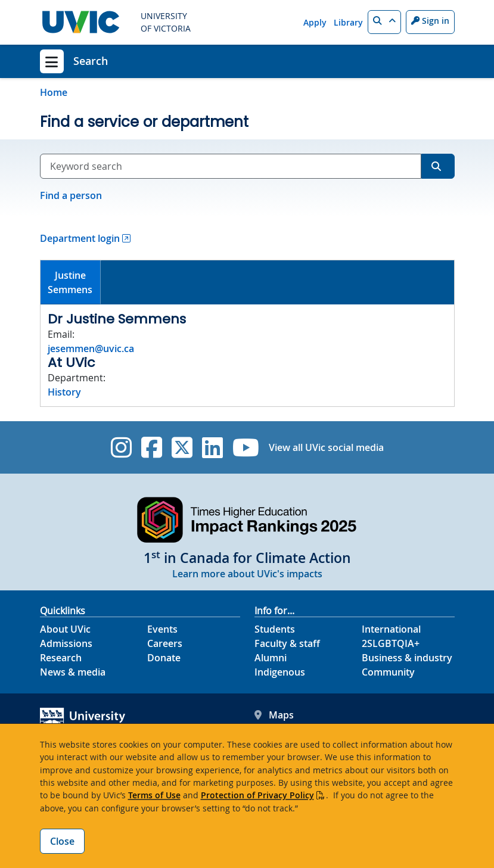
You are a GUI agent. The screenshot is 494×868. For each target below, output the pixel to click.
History (64, 392)
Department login (80, 238)
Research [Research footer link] (61, 658)
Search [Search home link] (91, 61)
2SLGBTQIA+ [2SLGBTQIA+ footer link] (391, 643)
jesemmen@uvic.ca (91, 349)
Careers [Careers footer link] (165, 643)
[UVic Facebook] (152, 447)
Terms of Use (154, 795)
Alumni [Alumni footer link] (271, 658)
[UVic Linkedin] (212, 447)
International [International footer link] (391, 629)
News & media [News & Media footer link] (73, 672)
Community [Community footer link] (388, 672)
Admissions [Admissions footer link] (66, 643)
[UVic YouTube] (246, 447)
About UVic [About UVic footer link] (65, 629)
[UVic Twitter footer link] (182, 447)
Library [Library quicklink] (348, 22)
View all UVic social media (326, 447)
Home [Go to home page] (54, 92)
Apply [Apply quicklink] (315, 22)
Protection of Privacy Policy (257, 795)
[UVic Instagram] (121, 447)
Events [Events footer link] (162, 629)
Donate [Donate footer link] (164, 658)
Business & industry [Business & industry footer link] (407, 658)
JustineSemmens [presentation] (70, 282)
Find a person (71, 195)
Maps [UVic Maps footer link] (274, 715)
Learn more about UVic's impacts (247, 574)
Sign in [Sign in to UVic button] (430, 21)
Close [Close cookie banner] (62, 841)
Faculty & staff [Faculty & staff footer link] (287, 643)
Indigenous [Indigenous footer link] (280, 672)
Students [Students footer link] (275, 629)
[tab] (71, 283)
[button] (384, 22)
